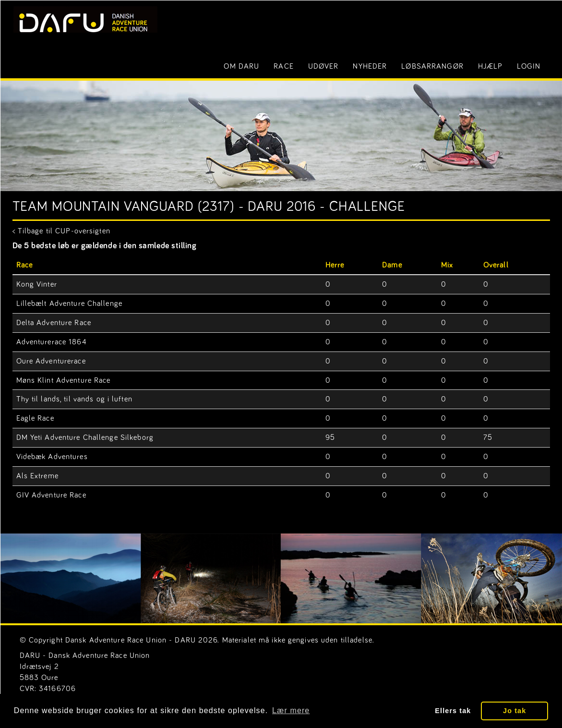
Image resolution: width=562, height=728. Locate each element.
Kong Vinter (37, 284)
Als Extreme (37, 476)
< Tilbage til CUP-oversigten (61, 231)
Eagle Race (35, 418)
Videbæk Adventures (52, 457)
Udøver (323, 66)
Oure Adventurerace (51, 361)
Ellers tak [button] (453, 711)
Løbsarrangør (432, 66)
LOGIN (529, 66)
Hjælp (490, 66)
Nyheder (370, 66)
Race (283, 66)
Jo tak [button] (514, 711)
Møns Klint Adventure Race (64, 380)
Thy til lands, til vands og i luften (74, 399)
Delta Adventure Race (54, 323)
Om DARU (241, 66)
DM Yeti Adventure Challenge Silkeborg (85, 437)
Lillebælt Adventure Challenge (69, 303)
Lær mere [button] (291, 710)
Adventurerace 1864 (52, 342)
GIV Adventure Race (51, 495)
